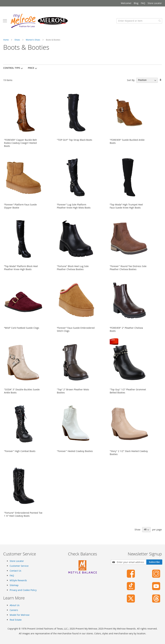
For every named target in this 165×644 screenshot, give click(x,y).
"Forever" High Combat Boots (20, 452)
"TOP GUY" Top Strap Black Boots (75, 141)
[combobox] (139, 22)
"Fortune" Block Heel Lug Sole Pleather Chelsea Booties (73, 269)
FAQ (143, 3)
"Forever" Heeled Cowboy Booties (75, 452)
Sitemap (14, 585)
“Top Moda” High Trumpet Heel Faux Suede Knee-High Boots (126, 207)
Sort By (131, 81)
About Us (15, 605)
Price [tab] (31, 69)
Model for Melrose (20, 615)
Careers (14, 610)
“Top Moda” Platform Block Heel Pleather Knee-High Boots (21, 269)
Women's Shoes (33, 41)
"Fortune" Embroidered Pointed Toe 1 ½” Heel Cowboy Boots (23, 515)
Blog (136, 3)
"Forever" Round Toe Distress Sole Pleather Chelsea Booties (128, 269)
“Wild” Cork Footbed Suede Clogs (22, 329)
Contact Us (15, 571)
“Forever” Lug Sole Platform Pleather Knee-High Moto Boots (74, 207)
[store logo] (39, 22)
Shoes (17, 41)
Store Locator (155, 3)
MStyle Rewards (18, 581)
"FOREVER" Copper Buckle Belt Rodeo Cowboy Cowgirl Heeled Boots (20, 144)
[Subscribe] (154, 562)
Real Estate (16, 620)
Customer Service (19, 566)
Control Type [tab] (12, 69)
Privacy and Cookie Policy (23, 590)
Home (6, 41)
